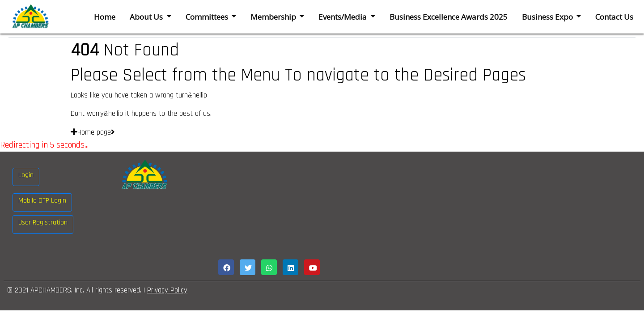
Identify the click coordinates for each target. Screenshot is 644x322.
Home (105, 17)
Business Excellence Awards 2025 (449, 17)
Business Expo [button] (548, 17)
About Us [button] (147, 17)
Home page (93, 132)
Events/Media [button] (343, 17)
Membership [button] (274, 17)
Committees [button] (208, 17)
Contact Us (614, 17)
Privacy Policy (167, 290)
